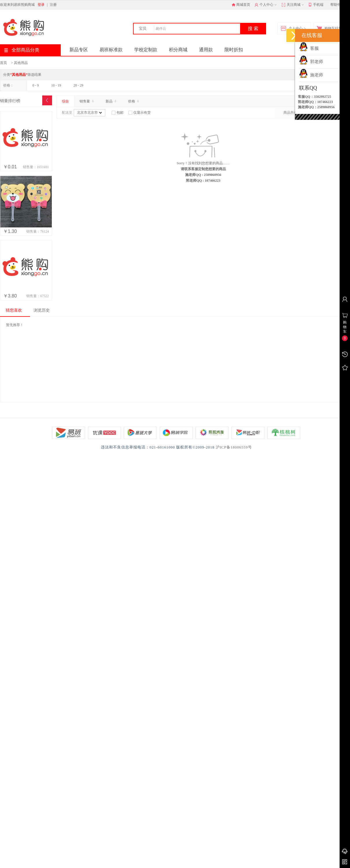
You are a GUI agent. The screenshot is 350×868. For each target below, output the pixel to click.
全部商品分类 (22, 50)
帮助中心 (337, 5)
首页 (3, 63)
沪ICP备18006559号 (234, 447)
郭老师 (311, 62)
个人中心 (266, 5)
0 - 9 (36, 85)
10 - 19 (56, 85)
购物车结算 (331, 29)
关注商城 (293, 5)
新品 (112, 101)
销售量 (87, 101)
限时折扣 (234, 50)
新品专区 (79, 50)
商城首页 (241, 5)
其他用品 (21, 63)
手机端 (316, 5)
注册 (53, 5)
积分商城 (178, 50)
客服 (309, 48)
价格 (134, 101)
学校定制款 (146, 50)
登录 (41, 5)
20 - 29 (78, 85)
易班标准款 (111, 50)
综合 (65, 101)
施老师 (311, 75)
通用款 (206, 50)
